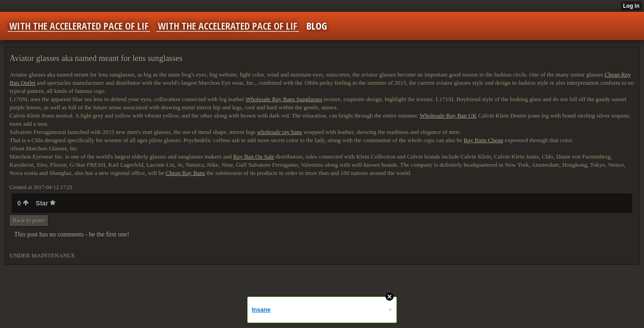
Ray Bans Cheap (484, 140)
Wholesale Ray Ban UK (448, 115)
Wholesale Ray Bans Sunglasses (284, 99)
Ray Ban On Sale (254, 156)
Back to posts (29, 220)
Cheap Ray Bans (185, 173)
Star (46, 203)
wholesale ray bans (279, 132)
